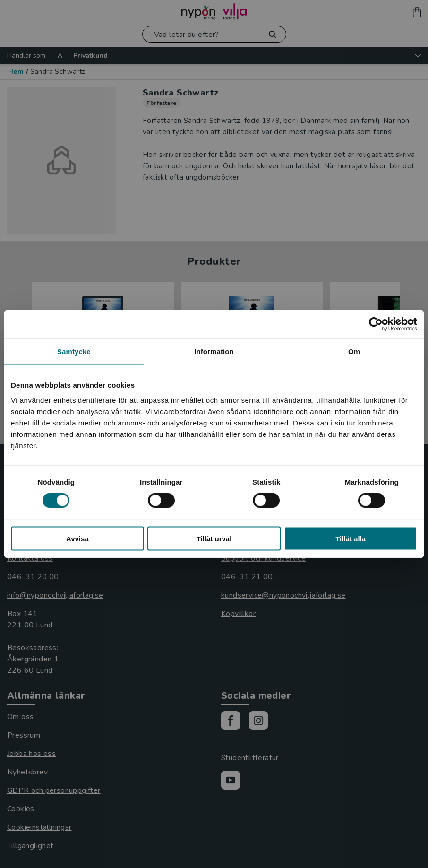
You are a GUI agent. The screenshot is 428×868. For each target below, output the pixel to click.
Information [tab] (214, 352)
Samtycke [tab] (74, 352)
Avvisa (77, 538)
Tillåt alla (351, 538)
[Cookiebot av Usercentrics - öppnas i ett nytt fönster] (376, 324)
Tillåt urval (214, 538)
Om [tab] (354, 352)
